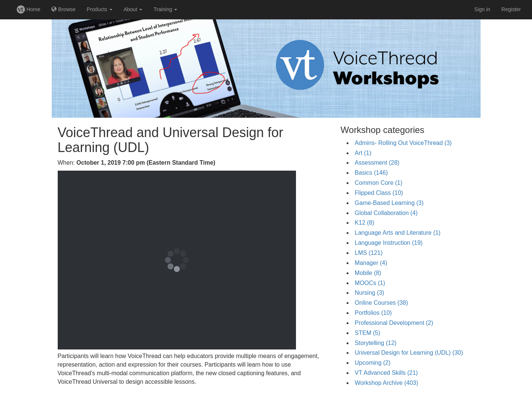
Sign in (482, 9)
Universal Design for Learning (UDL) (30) (409, 353)
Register (511, 9)
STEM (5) (367, 333)
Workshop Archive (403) (386, 383)
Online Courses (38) (381, 303)
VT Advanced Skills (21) (386, 373)
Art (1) (363, 153)
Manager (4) (371, 263)
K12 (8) (364, 223)
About (133, 9)
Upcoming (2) (373, 363)
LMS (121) (369, 253)
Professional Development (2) (394, 323)
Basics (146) (371, 173)
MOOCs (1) (370, 283)
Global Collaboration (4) (386, 213)
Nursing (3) (369, 293)
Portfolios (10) (373, 313)
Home (28, 9)
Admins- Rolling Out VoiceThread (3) (403, 143)
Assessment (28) (377, 163)
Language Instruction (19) (389, 243)
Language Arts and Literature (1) (398, 233)
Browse (63, 9)
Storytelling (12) (376, 343)
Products (100, 9)
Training (165, 9)
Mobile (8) (368, 273)
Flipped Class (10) (379, 193)
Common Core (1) (379, 183)
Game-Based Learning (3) (389, 203)
